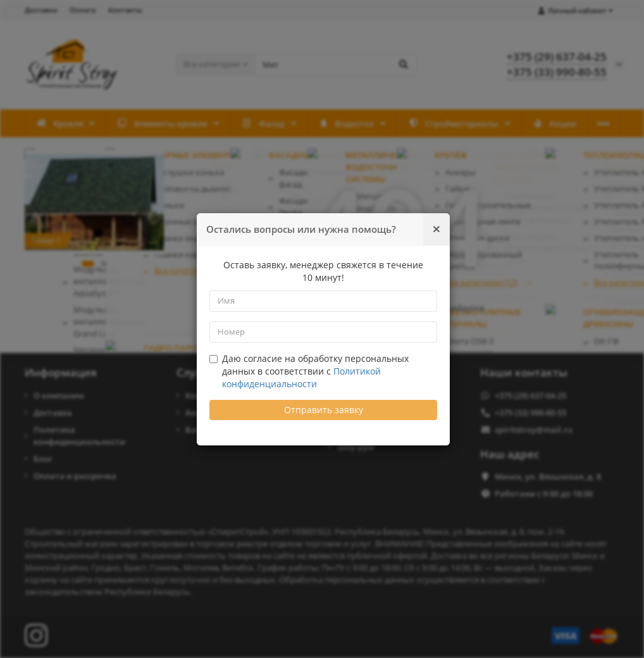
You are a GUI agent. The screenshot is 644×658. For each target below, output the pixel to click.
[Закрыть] (437, 229)
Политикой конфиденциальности (301, 377)
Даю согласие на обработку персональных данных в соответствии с (309, 371)
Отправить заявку (324, 410)
